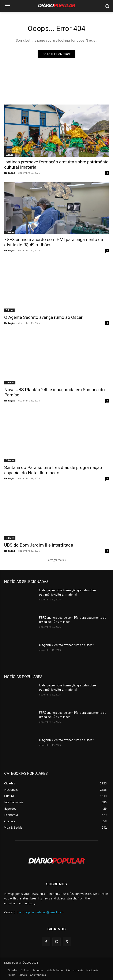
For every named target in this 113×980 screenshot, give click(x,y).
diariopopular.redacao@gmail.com (40, 912)
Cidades (10, 232)
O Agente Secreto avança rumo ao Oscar (43, 317)
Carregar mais (56, 560)
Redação (10, 173)
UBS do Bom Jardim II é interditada (39, 545)
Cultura (9, 155)
